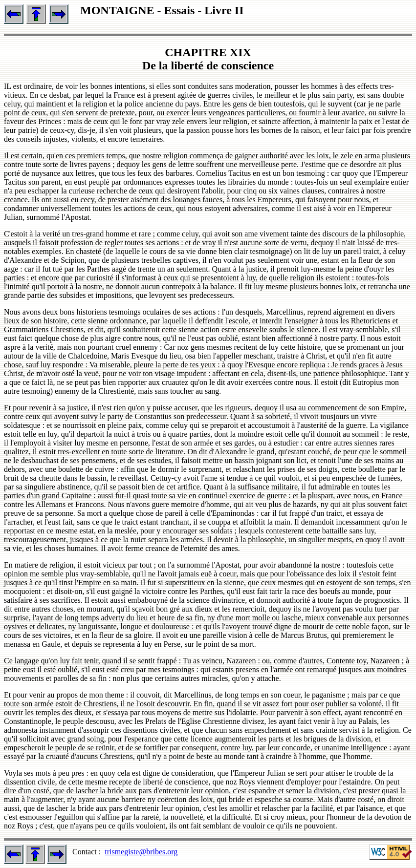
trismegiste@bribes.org (141, 852)
